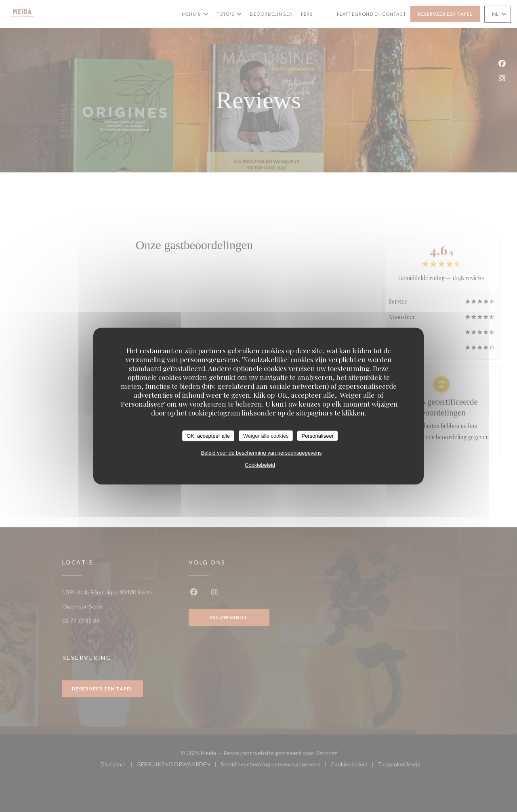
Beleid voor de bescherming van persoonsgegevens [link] (261, 453)
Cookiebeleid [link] (260, 465)
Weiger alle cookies (266, 435)
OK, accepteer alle (208, 435)
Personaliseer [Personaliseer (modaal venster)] (317, 435)
